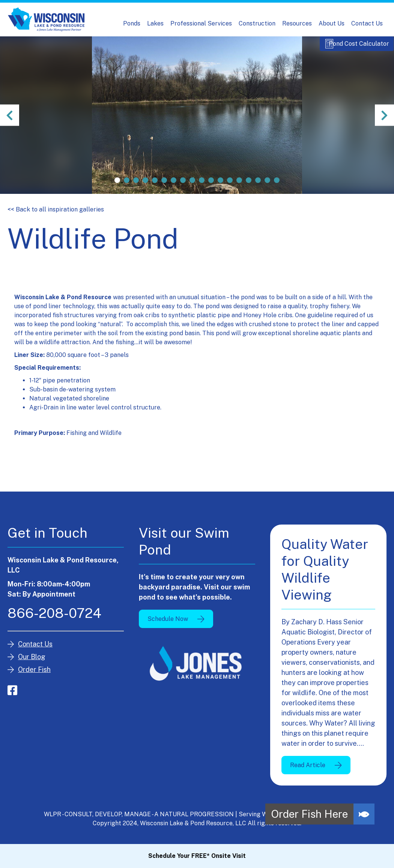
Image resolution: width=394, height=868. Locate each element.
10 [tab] (202, 187)
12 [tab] (220, 187)
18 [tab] (277, 187)
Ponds (132, 23)
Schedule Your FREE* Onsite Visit (197, 856)
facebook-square (12, 697)
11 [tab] (211, 187)
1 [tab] (117, 187)
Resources (297, 23)
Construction (257, 23)
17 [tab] (267, 187)
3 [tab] (136, 187)
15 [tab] (249, 187)
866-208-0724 (54, 620)
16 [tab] (258, 187)
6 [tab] (164, 187)
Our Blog (32, 664)
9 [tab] (192, 187)
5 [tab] (155, 187)
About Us (332, 23)
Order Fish (34, 677)
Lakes (155, 23)
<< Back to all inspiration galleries (56, 217)
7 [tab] (174, 187)
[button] (364, 814)
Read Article (308, 772)
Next (383, 122)
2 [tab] (127, 187)
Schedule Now (168, 626)
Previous (11, 122)
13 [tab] (230, 187)
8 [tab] (183, 187)
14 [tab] (239, 187)
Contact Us (367, 23)
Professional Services (201, 23)
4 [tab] (145, 187)
